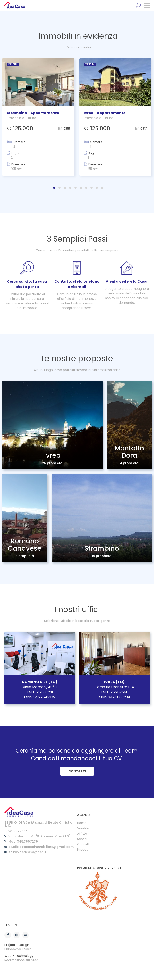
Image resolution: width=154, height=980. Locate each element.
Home (82, 823)
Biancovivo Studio (18, 949)
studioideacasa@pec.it (27, 852)
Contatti (84, 845)
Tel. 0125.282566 (114, 692)
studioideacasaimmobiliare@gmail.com (41, 847)
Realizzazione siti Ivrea (21, 960)
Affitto (82, 834)
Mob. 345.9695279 (40, 697)
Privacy (83, 850)
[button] (54, 188)
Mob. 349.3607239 (114, 697)
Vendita (83, 829)
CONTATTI (77, 771)
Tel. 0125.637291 (40, 692)
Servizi (82, 839)
